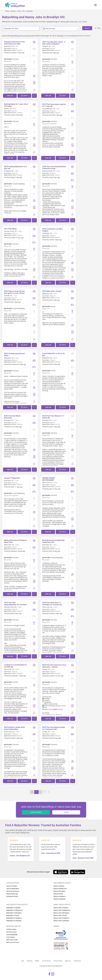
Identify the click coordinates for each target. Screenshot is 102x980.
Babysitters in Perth (13, 915)
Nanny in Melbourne (60, 889)
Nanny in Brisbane (59, 891)
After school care (12, 940)
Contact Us (77, 961)
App (23, 961)
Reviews (30, 961)
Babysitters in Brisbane (14, 913)
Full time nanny (11, 929)
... (40, 792)
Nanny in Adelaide (59, 899)
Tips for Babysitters (13, 889)
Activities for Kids (12, 896)
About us (68, 961)
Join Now (83, 22)
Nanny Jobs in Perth (60, 915)
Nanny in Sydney (59, 886)
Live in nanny (11, 937)
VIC (24, 11)
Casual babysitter (12, 935)
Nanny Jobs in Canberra (61, 918)
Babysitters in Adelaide (14, 921)
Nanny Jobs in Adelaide (61, 921)
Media (37, 961)
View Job (10, 96)
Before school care (13, 942)
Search (13, 11)
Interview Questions (13, 891)
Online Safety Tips (12, 894)
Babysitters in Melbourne (14, 910)
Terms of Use (46, 961)
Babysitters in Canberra (14, 918)
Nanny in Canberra (60, 896)
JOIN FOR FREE (36, 812)
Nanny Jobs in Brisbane (61, 913)
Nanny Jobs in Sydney (61, 908)
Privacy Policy (58, 961)
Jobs (19, 11)
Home (7, 11)
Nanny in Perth (58, 894)
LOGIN (66, 812)
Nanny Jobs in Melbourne (62, 910)
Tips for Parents (12, 886)
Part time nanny (11, 932)
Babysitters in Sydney (13, 908)
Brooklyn (30, 11)
